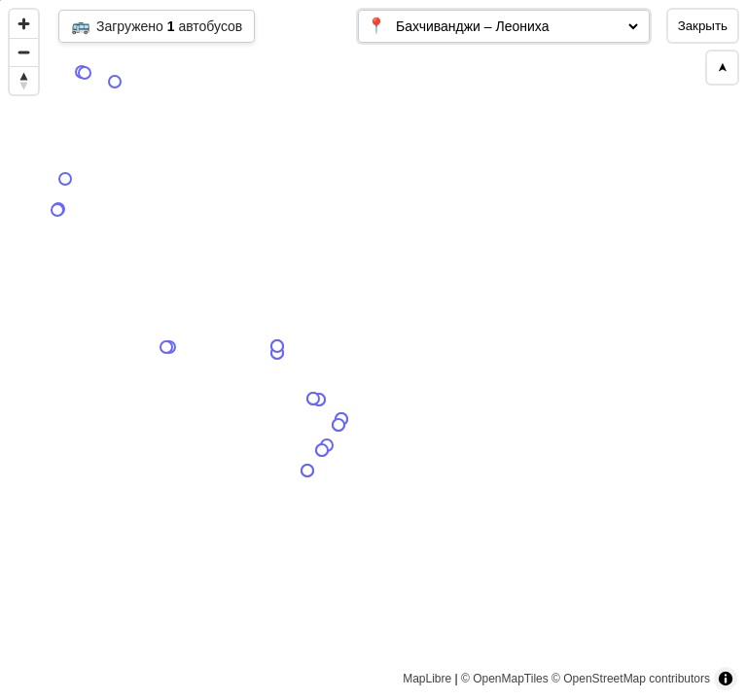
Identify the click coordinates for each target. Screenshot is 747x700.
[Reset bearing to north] (24, 80)
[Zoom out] (24, 52)
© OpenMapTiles (505, 679)
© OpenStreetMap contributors (631, 679)
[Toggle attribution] (726, 679)
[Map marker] (487, 431)
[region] (373, 350)
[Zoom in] (24, 24)
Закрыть (703, 26)
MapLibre (427, 679)
